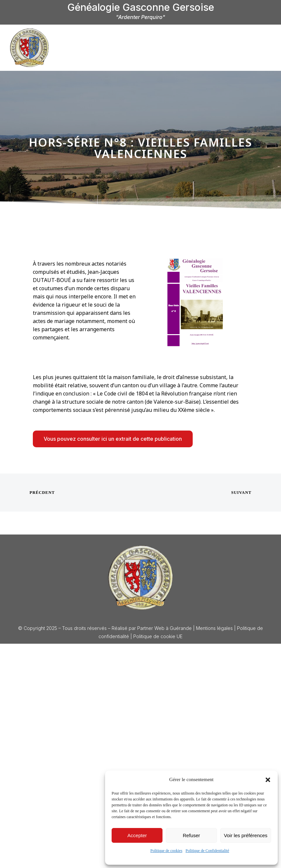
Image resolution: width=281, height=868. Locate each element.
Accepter (137, 835)
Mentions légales (214, 628)
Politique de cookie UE (158, 636)
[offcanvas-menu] (265, 47)
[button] (268, 780)
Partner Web (151, 628)
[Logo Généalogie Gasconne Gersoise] (140, 577)
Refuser (192, 835)
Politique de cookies (166, 851)
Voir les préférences (246, 835)
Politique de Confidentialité (207, 851)
